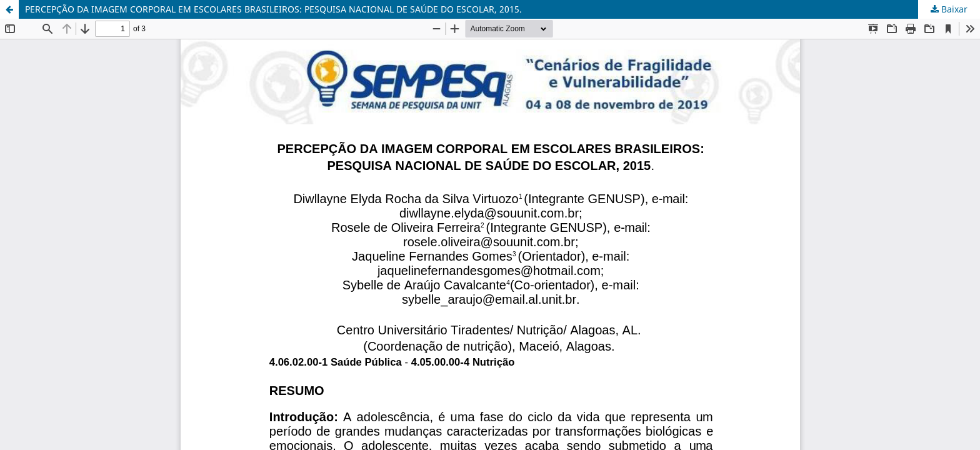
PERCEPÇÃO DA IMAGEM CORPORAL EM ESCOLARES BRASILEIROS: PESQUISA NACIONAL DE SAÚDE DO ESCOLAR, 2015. (273, 9)
